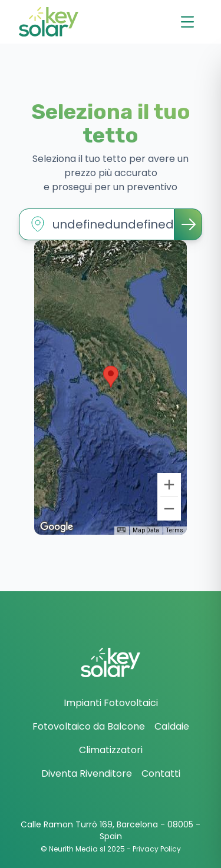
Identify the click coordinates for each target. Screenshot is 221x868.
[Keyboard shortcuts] (121, 530)
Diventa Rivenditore (87, 773)
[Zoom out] (169, 509)
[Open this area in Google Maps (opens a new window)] (57, 527)
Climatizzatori (111, 750)
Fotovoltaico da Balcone (89, 726)
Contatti (161, 773)
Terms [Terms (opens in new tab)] (175, 530)
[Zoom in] (169, 485)
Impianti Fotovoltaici (111, 703)
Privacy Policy (157, 849)
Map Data (146, 530)
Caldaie (172, 726)
